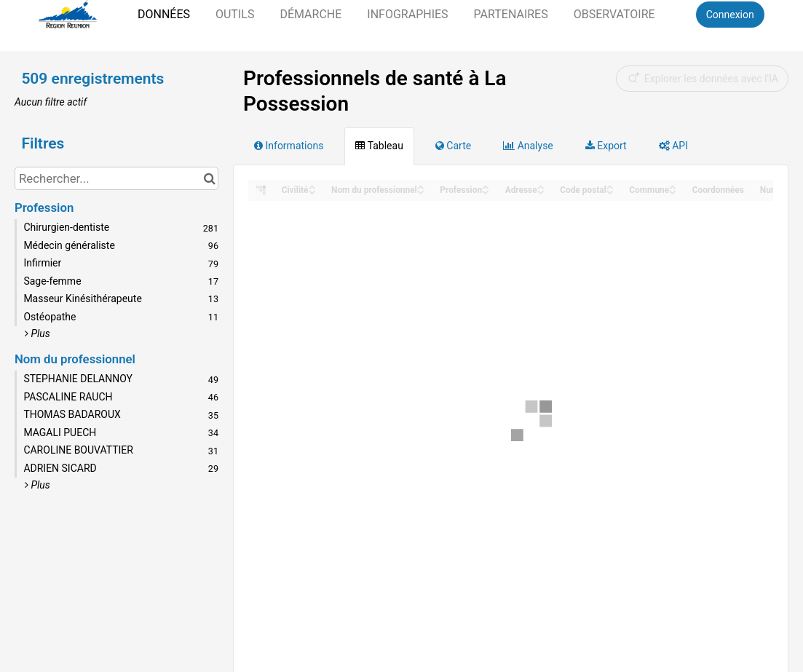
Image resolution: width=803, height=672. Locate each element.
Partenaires (511, 14)
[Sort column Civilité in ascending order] (312, 186)
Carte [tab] (453, 146)
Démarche (310, 14)
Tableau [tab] (379, 146)
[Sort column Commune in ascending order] (673, 186)
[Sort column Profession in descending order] (486, 191)
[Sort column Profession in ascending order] (486, 186)
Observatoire (614, 14)
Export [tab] (606, 146)
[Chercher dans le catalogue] (209, 178)
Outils (235, 14)
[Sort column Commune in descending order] (673, 191)
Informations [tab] (289, 146)
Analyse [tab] (528, 146)
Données (164, 14)
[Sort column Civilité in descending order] (312, 191)
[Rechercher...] (116, 178)
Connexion (730, 15)
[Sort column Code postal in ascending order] (610, 186)
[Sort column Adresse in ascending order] (541, 186)
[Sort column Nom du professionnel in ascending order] (421, 186)
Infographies (407, 14)
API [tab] (673, 146)
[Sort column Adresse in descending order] (541, 191)
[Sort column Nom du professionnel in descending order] (421, 191)
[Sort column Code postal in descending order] (610, 191)
